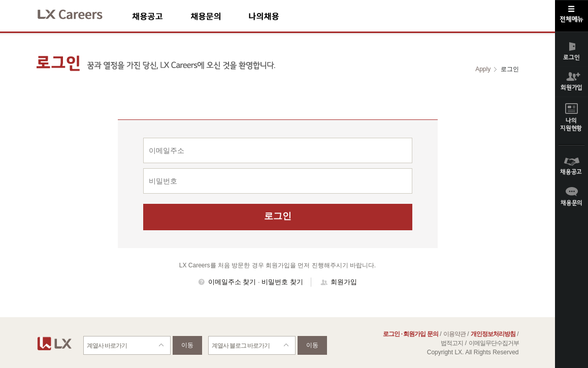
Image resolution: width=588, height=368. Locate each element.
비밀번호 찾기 (282, 282)
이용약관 (454, 334)
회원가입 (344, 282)
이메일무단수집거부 (494, 343)
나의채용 (279, 16)
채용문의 (219, 16)
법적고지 (452, 343)
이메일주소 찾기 (232, 282)
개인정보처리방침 (493, 334)
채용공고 (161, 16)
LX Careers (78, 13)
